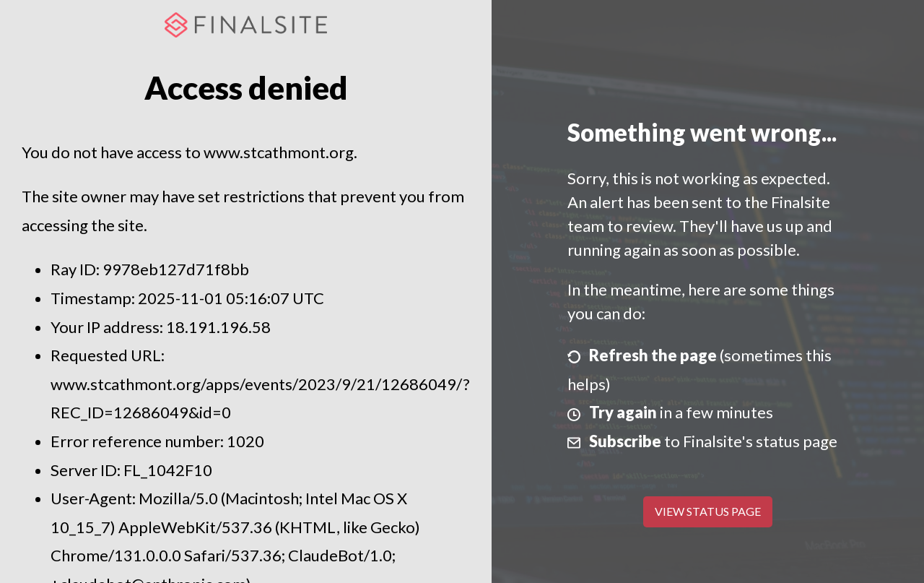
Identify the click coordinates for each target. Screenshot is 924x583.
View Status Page (708, 511)
